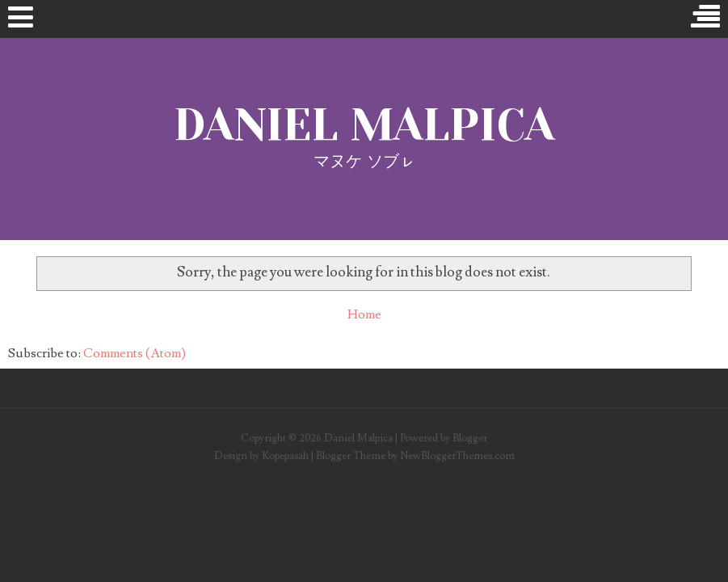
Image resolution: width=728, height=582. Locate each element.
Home (364, 314)
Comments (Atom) (135, 353)
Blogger (470, 438)
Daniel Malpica (364, 125)
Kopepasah (285, 456)
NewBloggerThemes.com (457, 456)
